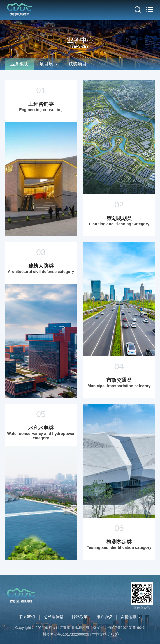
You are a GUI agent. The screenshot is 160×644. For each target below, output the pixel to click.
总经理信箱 (54, 617)
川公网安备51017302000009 (66, 634)
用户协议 (104, 617)
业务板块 (19, 64)
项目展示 (48, 64)
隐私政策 (80, 617)
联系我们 (27, 617)
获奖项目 (78, 64)
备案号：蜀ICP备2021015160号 (119, 628)
